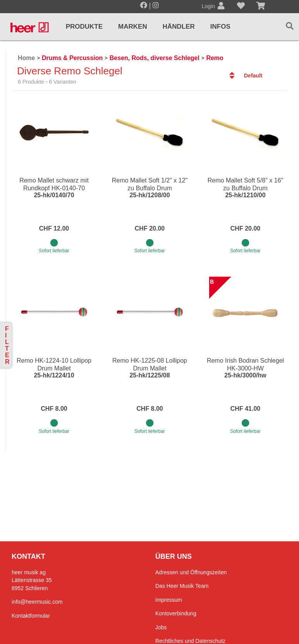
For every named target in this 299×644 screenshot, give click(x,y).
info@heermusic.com (37, 602)
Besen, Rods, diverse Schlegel (155, 58)
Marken (133, 27)
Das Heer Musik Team (182, 586)
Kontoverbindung (176, 613)
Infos (220, 27)
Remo (215, 58)
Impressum (169, 600)
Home (26, 58)
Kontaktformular (31, 616)
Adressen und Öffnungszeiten (191, 572)
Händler (179, 27)
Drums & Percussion (72, 58)
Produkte (84, 27)
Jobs (161, 627)
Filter (7, 345)
